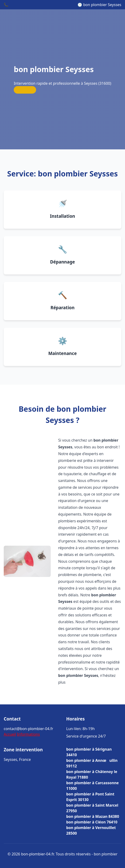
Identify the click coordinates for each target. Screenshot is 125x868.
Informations (28, 734)
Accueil (10, 734)
